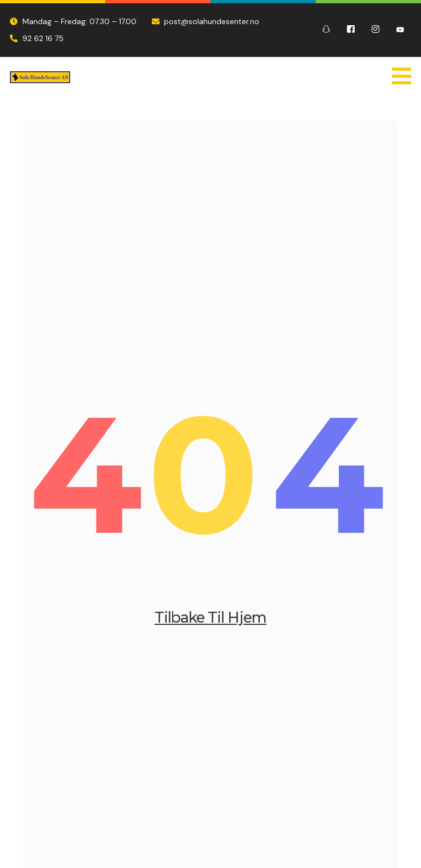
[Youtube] (400, 30)
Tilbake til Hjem (210, 621)
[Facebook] (351, 30)
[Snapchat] (326, 30)
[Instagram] (376, 30)
